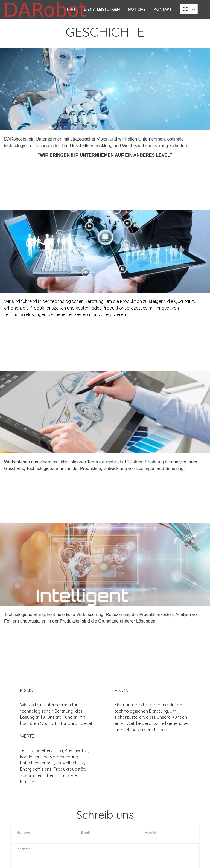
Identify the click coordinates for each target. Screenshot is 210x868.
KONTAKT (163, 9)
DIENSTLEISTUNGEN (102, 9)
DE (185, 9)
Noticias (137, 9)
